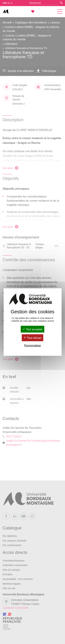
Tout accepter (32, 329)
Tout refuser (32, 338)
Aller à (7, 3)
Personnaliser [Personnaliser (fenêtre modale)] (33, 345)
